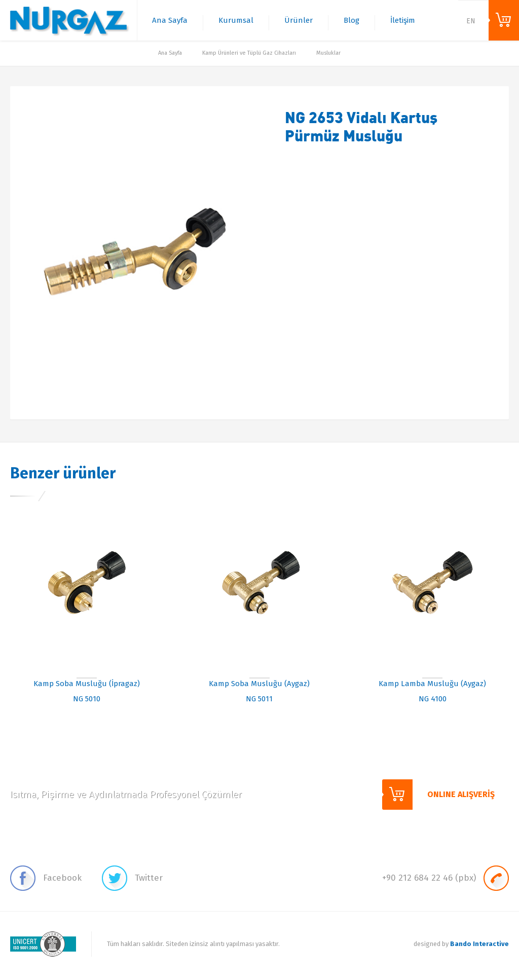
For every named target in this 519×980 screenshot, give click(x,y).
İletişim (403, 20)
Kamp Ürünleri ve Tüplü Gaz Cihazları (249, 53)
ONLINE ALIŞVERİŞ (504, 20)
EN (471, 21)
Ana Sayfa (170, 20)
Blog (351, 20)
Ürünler (299, 20)
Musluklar (328, 53)
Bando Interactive (479, 944)
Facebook (46, 878)
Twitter (132, 878)
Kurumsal (236, 20)
